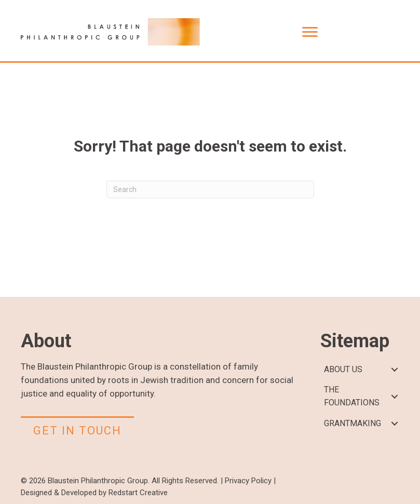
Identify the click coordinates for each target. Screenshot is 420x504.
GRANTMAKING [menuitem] (353, 423)
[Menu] (310, 32)
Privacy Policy (248, 481)
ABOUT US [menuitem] (343, 369)
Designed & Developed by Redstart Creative (94, 493)
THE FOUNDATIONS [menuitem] (352, 396)
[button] (394, 370)
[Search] (210, 189)
